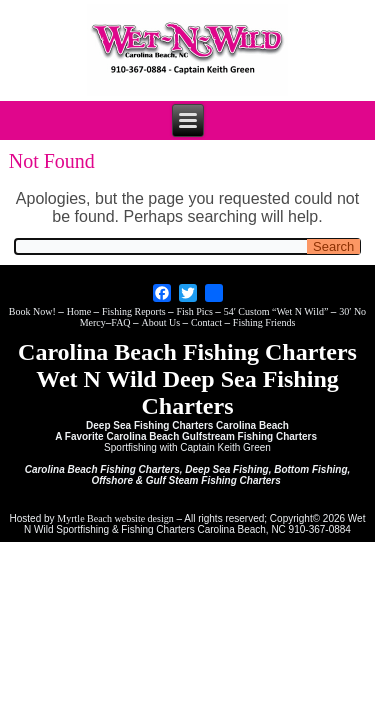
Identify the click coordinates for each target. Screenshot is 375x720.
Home (80, 311)
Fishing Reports (135, 311)
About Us (161, 322)
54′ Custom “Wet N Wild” (277, 311)
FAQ (122, 322)
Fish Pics (195, 311)
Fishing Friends (264, 322)
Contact (208, 322)
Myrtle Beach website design (115, 518)
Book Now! (33, 311)
